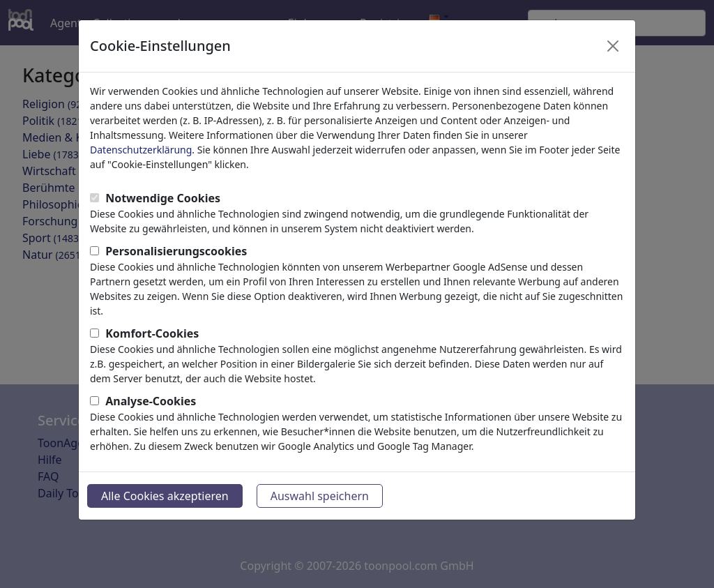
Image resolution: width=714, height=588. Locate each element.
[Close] (613, 46)
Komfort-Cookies (152, 333)
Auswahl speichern (320, 496)
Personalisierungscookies (176, 251)
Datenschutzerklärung (141, 150)
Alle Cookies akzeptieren (165, 496)
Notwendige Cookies (163, 198)
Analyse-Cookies (151, 401)
